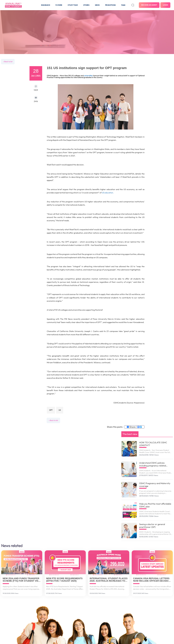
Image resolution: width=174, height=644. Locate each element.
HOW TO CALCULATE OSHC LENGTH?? (153, 444)
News (97, 5)
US (60, 410)
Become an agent (149, 5)
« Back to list (8, 62)
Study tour (73, 5)
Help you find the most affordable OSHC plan (155, 505)
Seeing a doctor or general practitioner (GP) (152, 526)
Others (86, 5)
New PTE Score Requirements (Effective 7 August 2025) (64, 580)
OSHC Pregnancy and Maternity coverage (155, 485)
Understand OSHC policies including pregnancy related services (153, 464)
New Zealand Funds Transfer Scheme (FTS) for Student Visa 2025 (21, 580)
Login (165, 5)
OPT (51, 410)
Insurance (46, 5)
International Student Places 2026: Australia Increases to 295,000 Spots (109, 580)
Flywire (59, 5)
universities (88, 76)
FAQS (123, 5)
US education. (108, 193)
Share (131, 427)
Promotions (110, 5)
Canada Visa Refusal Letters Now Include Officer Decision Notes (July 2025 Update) (152, 580)
